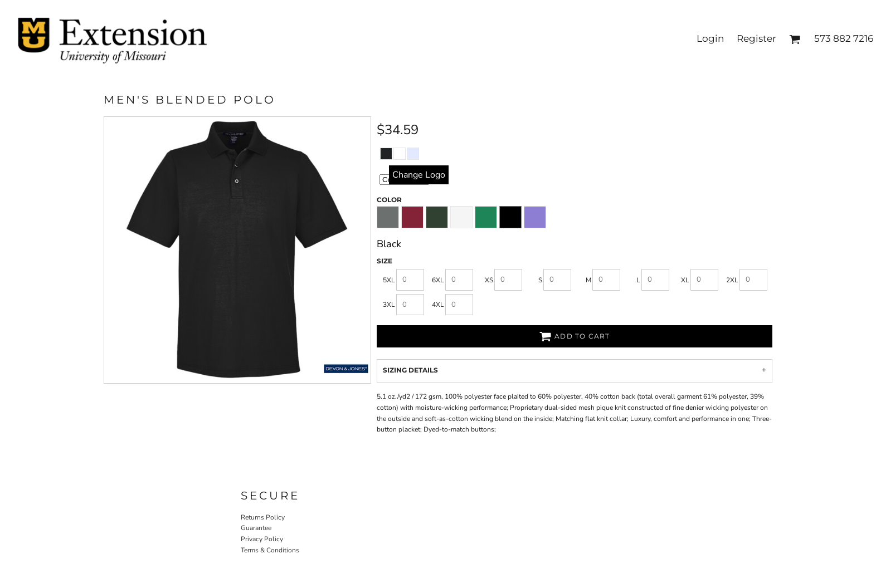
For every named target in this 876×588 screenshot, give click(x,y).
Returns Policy (263, 517)
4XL (438, 305)
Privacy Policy (262, 539)
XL (685, 280)
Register (756, 38)
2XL (732, 280)
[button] (795, 39)
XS (489, 280)
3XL (389, 305)
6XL (438, 280)
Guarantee (256, 528)
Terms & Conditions (270, 550)
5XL (389, 280)
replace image (419, 174)
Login (710, 38)
